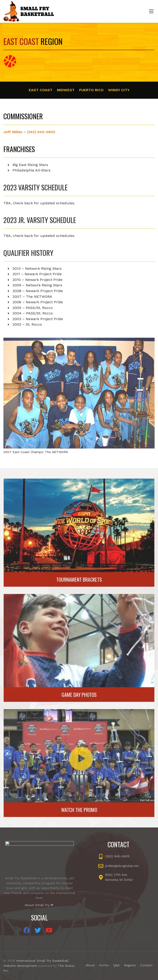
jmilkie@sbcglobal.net (122, 866)
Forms (104, 965)
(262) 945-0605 (41, 132)
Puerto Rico (91, 90)
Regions (130, 965)
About (90, 965)
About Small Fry (39, 905)
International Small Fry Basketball (42, 961)
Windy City (119, 90)
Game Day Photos (79, 695)
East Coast (41, 90)
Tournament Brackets (79, 579)
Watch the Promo (79, 810)
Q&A (116, 965)
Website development (20, 966)
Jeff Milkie (13, 132)
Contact (146, 965)
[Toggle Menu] (151, 12)
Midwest (66, 90)
